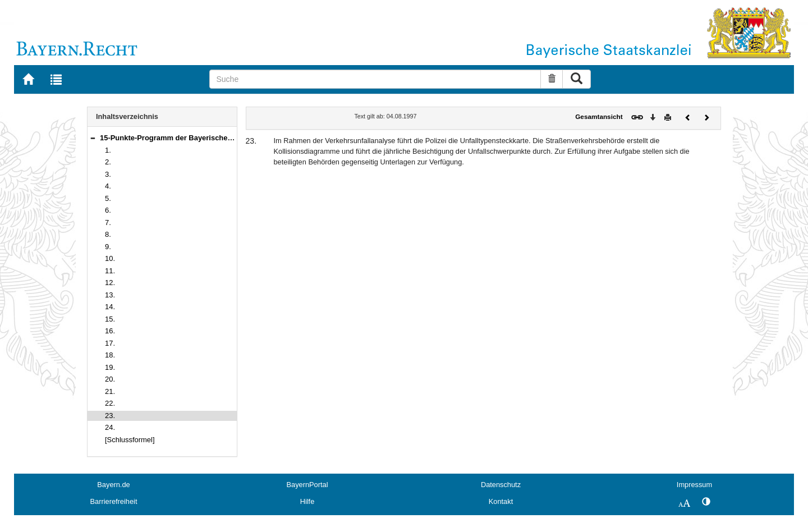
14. (110, 307)
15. (110, 319)
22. (110, 403)
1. (108, 150)
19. (110, 367)
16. (110, 331)
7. (108, 223)
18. (110, 355)
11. (110, 271)
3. (108, 174)
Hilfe (307, 501)
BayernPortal (307, 485)
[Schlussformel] (130, 440)
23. (110, 416)
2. (108, 162)
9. (108, 247)
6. (108, 210)
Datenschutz (501, 485)
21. (110, 391)
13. (110, 295)
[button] (93, 138)
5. (108, 198)
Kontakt (501, 501)
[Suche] (375, 79)
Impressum (694, 485)
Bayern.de (113, 485)
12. (110, 283)
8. (108, 234)
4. (108, 186)
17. (110, 343)
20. (110, 379)
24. (110, 427)
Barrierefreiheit (114, 501)
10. (110, 258)
